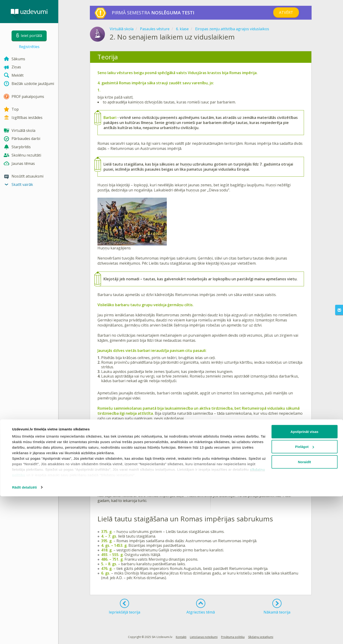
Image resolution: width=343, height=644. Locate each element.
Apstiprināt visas (305, 579)
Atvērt (286, 12)
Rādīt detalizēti (24, 635)
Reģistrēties (29, 47)
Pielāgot (305, 594)
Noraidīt (305, 609)
